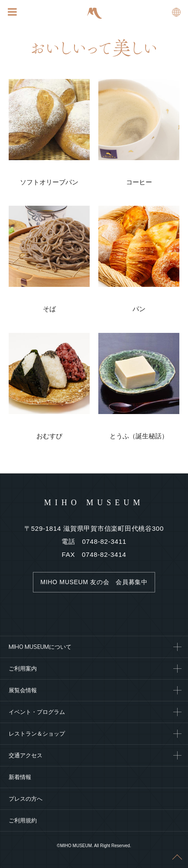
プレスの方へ (26, 799)
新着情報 (20, 777)
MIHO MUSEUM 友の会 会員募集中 (94, 582)
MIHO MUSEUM (94, 503)
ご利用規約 (23, 820)
